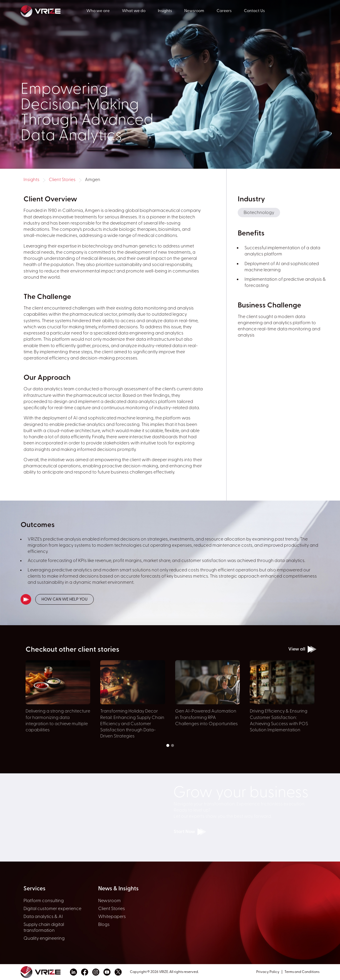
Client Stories (62, 180)
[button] (168, 745)
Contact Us (254, 11)
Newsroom (194, 11)
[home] (53, 11)
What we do (134, 11)
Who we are (98, 11)
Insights (165, 11)
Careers (224, 11)
